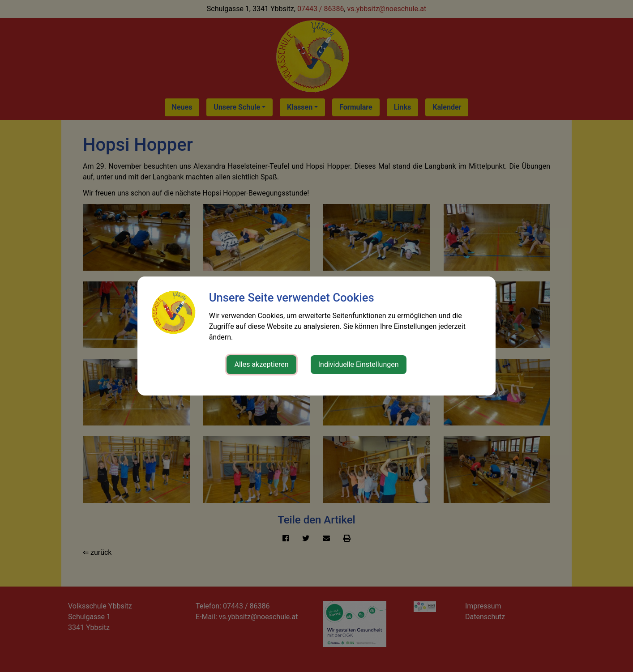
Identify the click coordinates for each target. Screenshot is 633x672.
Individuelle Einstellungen (359, 364)
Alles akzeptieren (261, 364)
